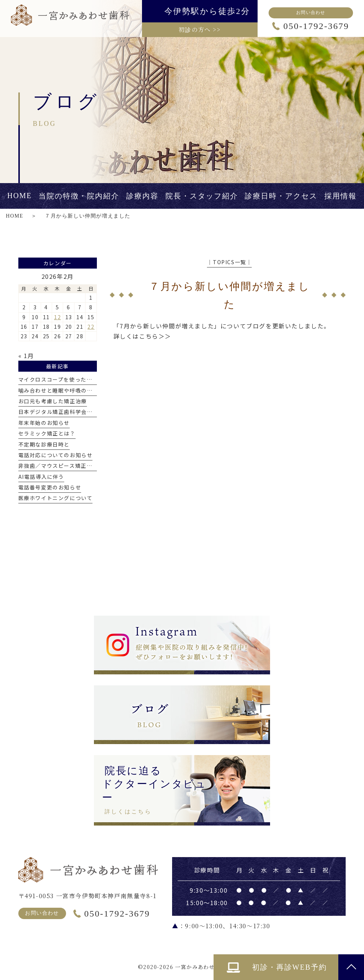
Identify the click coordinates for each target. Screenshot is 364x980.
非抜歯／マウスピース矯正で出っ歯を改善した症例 (84, 466)
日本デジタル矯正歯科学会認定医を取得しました (81, 412)
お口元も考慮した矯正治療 (53, 401)
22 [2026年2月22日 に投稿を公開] (91, 327)
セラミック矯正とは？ (47, 433)
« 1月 (26, 356)
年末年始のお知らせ (44, 423)
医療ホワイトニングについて (56, 498)
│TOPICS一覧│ (229, 262)
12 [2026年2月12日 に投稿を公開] (57, 317)
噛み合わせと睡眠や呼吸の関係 (58, 390)
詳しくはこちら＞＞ (142, 336)
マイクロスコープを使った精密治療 (64, 379)
